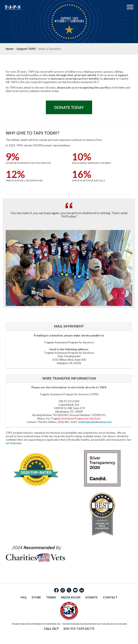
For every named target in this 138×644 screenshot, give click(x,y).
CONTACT (110, 597)
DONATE (92, 597)
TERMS (51, 597)
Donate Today (69, 107)
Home (10, 49)
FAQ (24, 597)
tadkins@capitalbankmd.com (95, 422)
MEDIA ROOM (71, 597)
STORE (36, 597)
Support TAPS (26, 49)
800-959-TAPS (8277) (79, 629)
